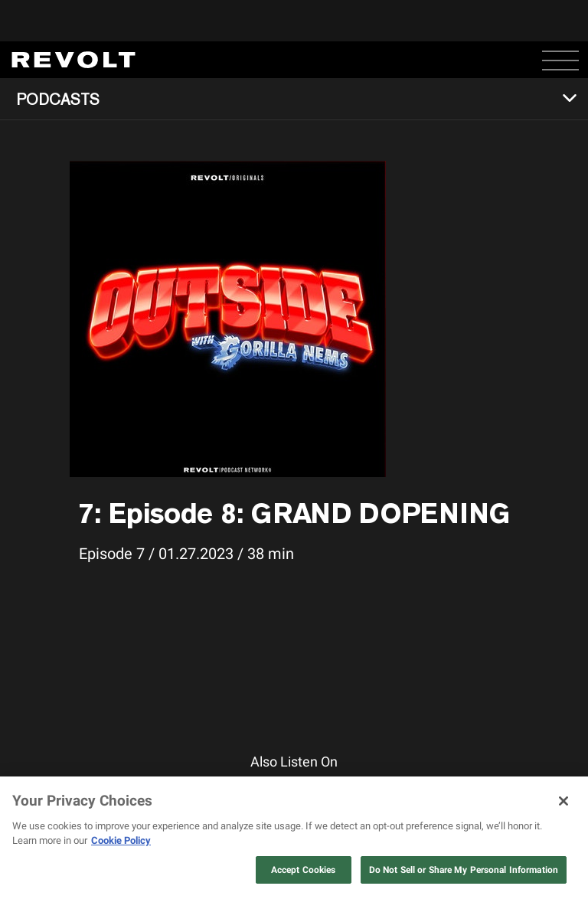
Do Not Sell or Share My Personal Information (464, 870)
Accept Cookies (304, 870)
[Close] (563, 801)
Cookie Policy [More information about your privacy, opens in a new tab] (121, 840)
